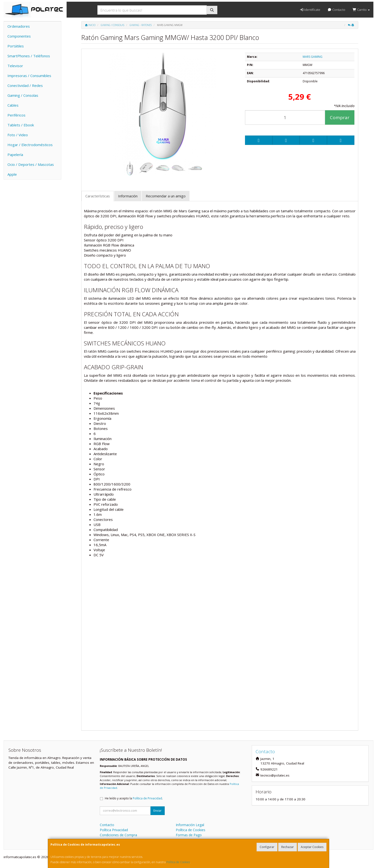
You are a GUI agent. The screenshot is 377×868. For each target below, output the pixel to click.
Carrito (361, 10)
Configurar (267, 847)
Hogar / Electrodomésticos (30, 145)
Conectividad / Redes (25, 85)
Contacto (336, 10)
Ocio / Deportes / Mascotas (31, 164)
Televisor (15, 66)
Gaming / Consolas (23, 95)
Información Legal (190, 825)
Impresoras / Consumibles (29, 76)
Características (98, 196)
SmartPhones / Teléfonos (29, 56)
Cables (13, 105)
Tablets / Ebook (21, 125)
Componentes (19, 36)
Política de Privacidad (147, 798)
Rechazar (288, 847)
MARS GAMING (313, 57)
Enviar (157, 811)
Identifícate (310, 10)
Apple (12, 174)
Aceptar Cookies (312, 847)
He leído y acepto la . (134, 798)
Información (128, 196)
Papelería (15, 155)
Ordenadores (19, 26)
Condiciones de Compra (118, 835)
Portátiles (16, 46)
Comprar (340, 117)
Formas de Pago (189, 835)
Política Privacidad (114, 830)
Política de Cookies (178, 862)
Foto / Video (18, 135)
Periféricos (16, 115)
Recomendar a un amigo (166, 196)
